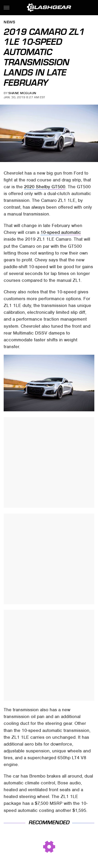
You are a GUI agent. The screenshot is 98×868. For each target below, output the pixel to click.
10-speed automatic (61, 232)
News (9, 22)
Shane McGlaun (22, 93)
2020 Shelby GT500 (45, 187)
